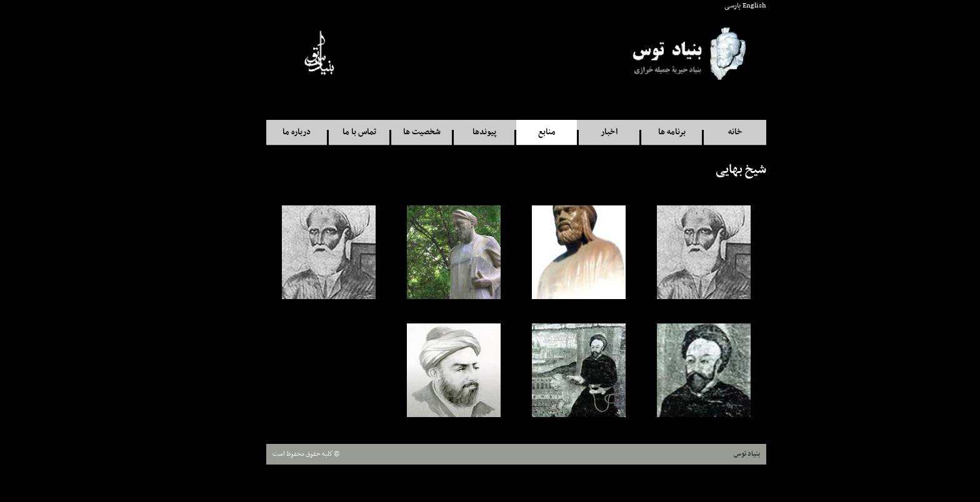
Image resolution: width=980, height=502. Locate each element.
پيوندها (458, 132)
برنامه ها (646, 132)
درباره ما (270, 132)
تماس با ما (333, 132)
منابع (521, 132)
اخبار (583, 132)
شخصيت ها (396, 132)
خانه (709, 132)
